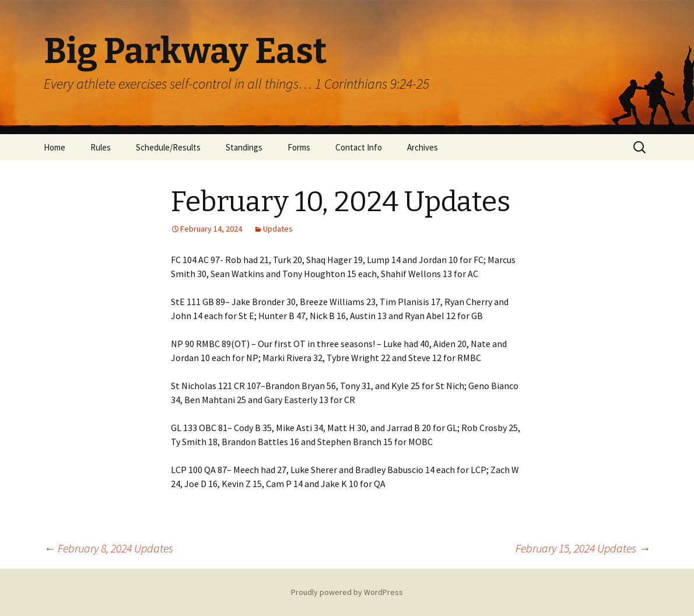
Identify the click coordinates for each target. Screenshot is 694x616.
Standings (244, 147)
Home (55, 147)
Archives (423, 147)
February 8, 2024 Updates (108, 548)
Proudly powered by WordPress (347, 592)
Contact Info (359, 147)
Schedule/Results (168, 147)
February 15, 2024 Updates (583, 548)
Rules (101, 147)
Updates (278, 229)
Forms (299, 147)
